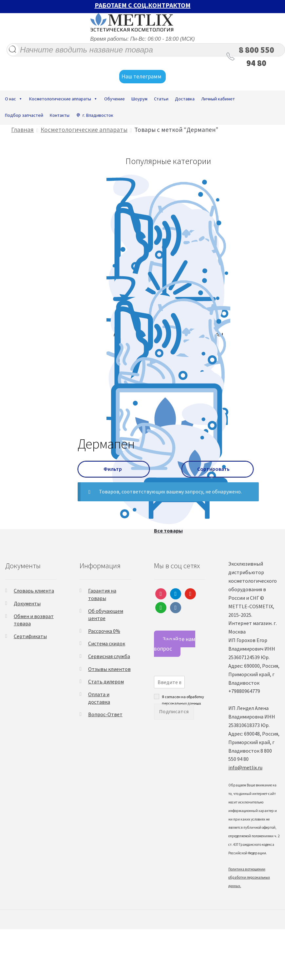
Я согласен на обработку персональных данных (183, 697)
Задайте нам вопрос (175, 644)
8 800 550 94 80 (256, 56)
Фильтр (114, 469)
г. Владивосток (98, 115)
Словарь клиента (34, 591)
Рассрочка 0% (104, 631)
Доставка (185, 99)
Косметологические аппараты (63, 99)
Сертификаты (30, 636)
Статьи (161, 99)
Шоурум (139, 99)
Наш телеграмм (142, 77)
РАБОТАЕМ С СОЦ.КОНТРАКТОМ (143, 5)
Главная (22, 130)
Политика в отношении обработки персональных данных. (249, 878)
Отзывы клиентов (109, 669)
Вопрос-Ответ (105, 714)
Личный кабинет (218, 99)
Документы (27, 603)
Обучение (114, 99)
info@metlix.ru (245, 767)
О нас (14, 99)
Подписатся (174, 711)
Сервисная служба (109, 656)
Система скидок (107, 643)
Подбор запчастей (24, 115)
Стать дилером (106, 681)
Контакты (60, 115)
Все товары (168, 531)
